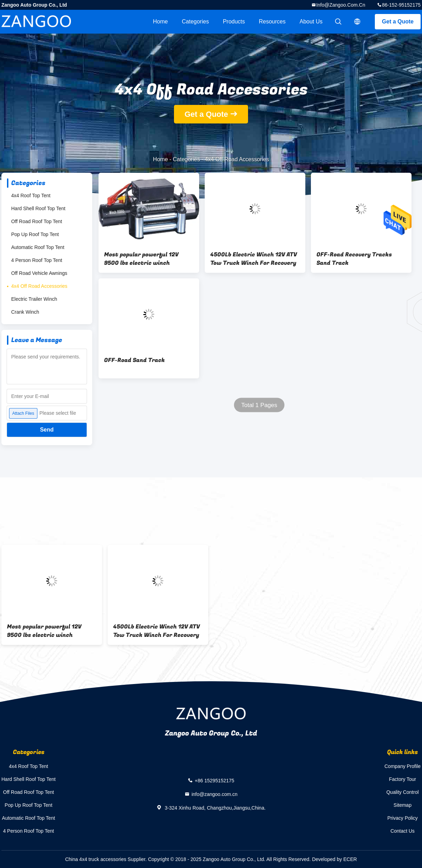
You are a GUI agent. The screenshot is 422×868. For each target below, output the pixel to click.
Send (47, 430)
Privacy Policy (403, 818)
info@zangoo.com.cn (341, 5)
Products (234, 22)
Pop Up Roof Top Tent (35, 234)
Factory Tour (402, 779)
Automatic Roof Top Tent (38, 247)
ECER (350, 859)
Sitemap (403, 805)
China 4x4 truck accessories (96, 859)
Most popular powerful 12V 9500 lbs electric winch (141, 259)
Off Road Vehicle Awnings (39, 273)
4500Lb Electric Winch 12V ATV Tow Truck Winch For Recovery (254, 259)
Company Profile (403, 766)
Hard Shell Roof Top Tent (38, 208)
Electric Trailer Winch (34, 299)
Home (161, 22)
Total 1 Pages (259, 405)
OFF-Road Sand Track (134, 360)
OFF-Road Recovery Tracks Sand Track (354, 259)
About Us (311, 22)
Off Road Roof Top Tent (37, 221)
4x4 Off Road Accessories (39, 286)
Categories (195, 22)
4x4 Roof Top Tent (31, 195)
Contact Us (403, 831)
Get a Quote (398, 22)
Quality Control (403, 792)
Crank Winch (25, 312)
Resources (272, 22)
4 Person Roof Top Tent (37, 260)
